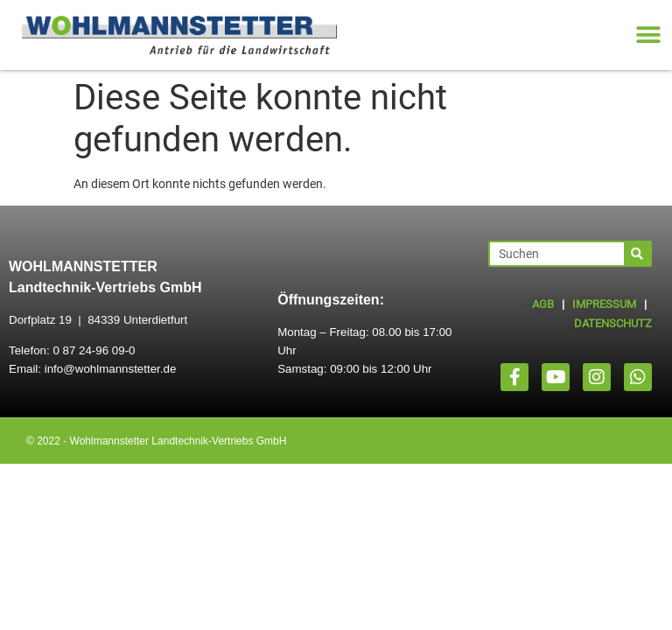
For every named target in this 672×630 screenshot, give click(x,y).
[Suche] (637, 254)
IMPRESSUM (604, 304)
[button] (648, 35)
